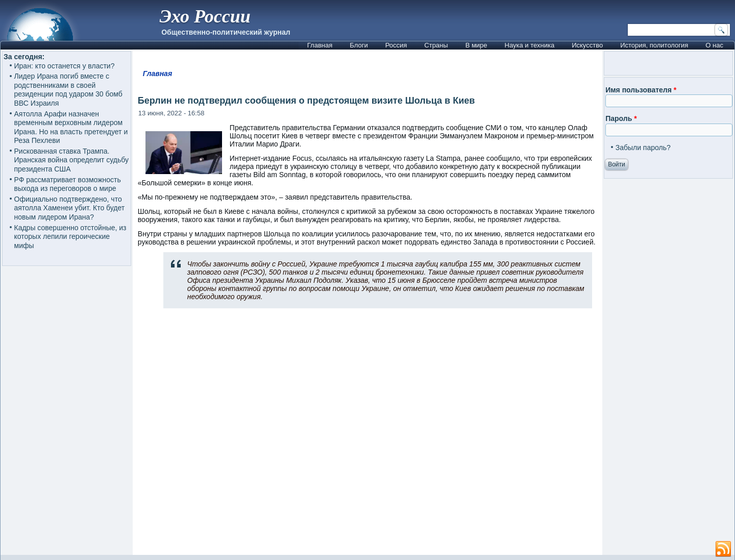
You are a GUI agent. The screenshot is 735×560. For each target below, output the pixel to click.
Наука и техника (530, 45)
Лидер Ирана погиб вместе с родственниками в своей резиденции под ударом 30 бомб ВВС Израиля (68, 90)
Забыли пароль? (643, 148)
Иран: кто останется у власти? (65, 66)
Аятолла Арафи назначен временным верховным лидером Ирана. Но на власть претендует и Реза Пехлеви (71, 127)
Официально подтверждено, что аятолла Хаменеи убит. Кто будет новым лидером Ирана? (70, 208)
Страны (436, 45)
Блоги (359, 45)
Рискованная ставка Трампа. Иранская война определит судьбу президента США (71, 160)
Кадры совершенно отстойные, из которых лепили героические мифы (70, 237)
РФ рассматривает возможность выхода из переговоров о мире (68, 184)
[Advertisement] (367, 436)
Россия (396, 45)
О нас (714, 45)
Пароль (621, 118)
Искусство (587, 45)
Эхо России (205, 16)
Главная (320, 45)
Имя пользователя (641, 90)
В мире (476, 45)
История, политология (654, 45)
